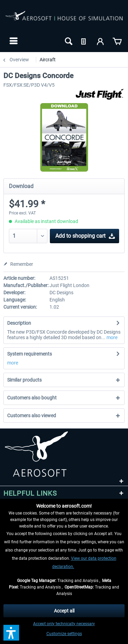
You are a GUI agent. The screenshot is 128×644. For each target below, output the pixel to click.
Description (19, 323)
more (111, 337)
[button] (11, 633)
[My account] (101, 41)
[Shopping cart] (117, 41)
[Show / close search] (68, 41)
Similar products (24, 380)
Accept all (64, 611)
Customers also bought (32, 398)
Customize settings (64, 634)
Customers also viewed (32, 416)
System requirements (30, 354)
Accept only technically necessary (64, 624)
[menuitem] (13, 41)
